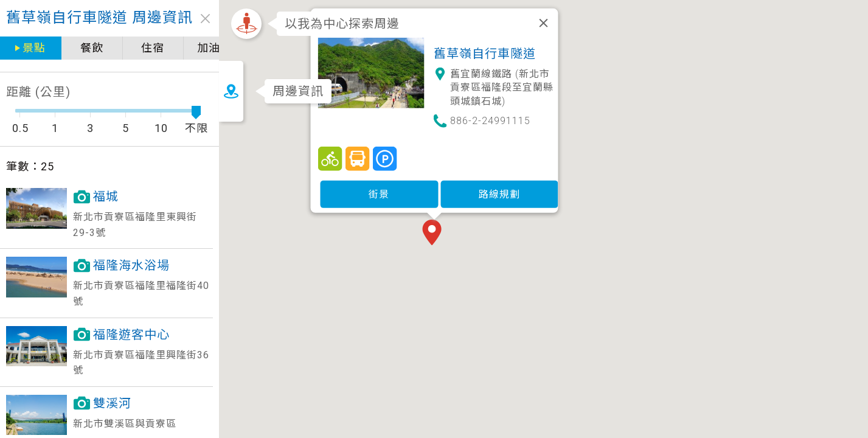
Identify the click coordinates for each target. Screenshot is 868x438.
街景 (404, 188)
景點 (34, 48)
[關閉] (569, 17)
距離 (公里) (38, 92)
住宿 (153, 48)
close (205, 19)
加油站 (214, 48)
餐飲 (92, 48)
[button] (460, 228)
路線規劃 (524, 188)
